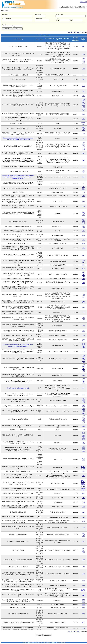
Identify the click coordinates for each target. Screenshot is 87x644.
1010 (83, 536)
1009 (83, 534)
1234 (83, 91)
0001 (83, 248)
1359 (83, 134)
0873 (83, 269)
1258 (83, 527)
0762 (83, 437)
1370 (83, 63)
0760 (83, 434)
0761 (83, 435)
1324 (83, 79)
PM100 (83, 482)
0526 (83, 517)
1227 (83, 102)
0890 (83, 183)
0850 (83, 265)
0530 (83, 405)
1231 (83, 471)
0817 (83, 190)
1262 (83, 96)
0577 (83, 220)
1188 (83, 261)
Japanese (84, 2)
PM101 (83, 483)
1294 (83, 130)
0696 (83, 240)
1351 (83, 139)
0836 (83, 608)
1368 (83, 60)
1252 (83, 172)
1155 (83, 196)
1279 (83, 104)
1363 (83, 54)
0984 (83, 493)
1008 (83, 533)
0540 (83, 236)
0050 (83, 605)
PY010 (83, 123)
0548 (83, 614)
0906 (83, 339)
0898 (83, 160)
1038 (83, 69)
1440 (83, 109)
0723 (83, 581)
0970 (83, 153)
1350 (83, 372)
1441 (83, 111)
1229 (83, 129)
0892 (83, 46)
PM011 (83, 481)
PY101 (83, 486)
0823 (83, 346)
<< (68, 32)
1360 (83, 226)
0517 (83, 188)
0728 (83, 303)
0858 (83, 498)
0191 (83, 187)
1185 (83, 348)
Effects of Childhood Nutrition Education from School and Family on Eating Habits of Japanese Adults (18, 139)
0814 (83, 442)
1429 (83, 106)
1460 (83, 75)
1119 (83, 444)
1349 (83, 105)
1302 (83, 312)
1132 (83, 224)
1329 (83, 512)
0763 (83, 438)
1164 (83, 101)
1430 (83, 423)
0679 (83, 345)
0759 (83, 432)
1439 (83, 108)
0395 (83, 343)
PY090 (83, 489)
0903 (83, 521)
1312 (83, 542)
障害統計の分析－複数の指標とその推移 (18, 388)
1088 (83, 99)
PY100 (83, 485)
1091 (83, 289)
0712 (83, 301)
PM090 (83, 490)
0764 (83, 439)
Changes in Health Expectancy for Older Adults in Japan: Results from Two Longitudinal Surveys (18, 345)
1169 (83, 127)
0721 (83, 119)
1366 (83, 177)
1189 (83, 262)
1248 (83, 86)
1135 (83, 171)
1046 (83, 507)
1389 (83, 228)
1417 (83, 124)
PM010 (83, 467)
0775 (83, 221)
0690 (83, 244)
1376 (83, 388)
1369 (83, 61)
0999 (83, 407)
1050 (83, 192)
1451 (83, 114)
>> (79, 32)
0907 (83, 341)
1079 (83, 207)
